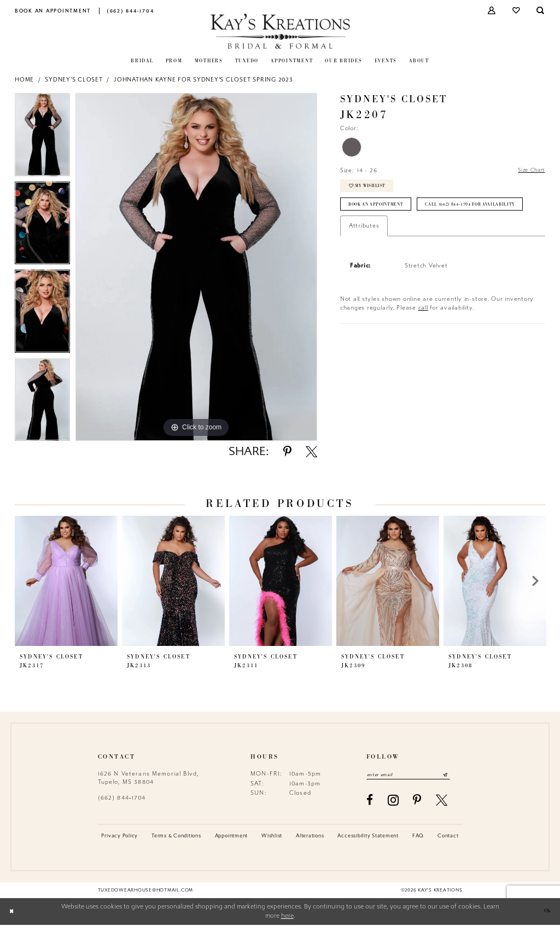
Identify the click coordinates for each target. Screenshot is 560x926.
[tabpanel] (42, 137)
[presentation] (66, 581)
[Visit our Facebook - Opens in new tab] (370, 801)
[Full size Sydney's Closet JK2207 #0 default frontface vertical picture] (196, 267)
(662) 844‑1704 (122, 798)
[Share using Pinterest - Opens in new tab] (287, 452)
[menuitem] (53, 11)
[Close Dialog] (12, 913)
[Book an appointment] (53, 11)
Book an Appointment (380, 209)
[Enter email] (414, 775)
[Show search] (541, 11)
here (287, 917)
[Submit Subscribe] (457, 775)
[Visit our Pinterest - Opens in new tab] (417, 801)
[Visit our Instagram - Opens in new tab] (393, 801)
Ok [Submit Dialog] (546, 913)
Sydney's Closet (74, 80)
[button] (492, 11)
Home (24, 80)
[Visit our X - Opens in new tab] (442, 801)
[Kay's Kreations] (280, 31)
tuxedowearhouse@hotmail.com (145, 891)
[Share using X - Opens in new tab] (311, 452)
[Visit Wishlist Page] (517, 11)
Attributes (364, 252)
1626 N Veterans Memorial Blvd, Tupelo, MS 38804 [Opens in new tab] (148, 778)
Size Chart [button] (529, 171)
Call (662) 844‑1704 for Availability (399, 230)
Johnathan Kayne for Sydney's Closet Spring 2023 (203, 80)
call (423, 334)
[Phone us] (130, 11)
